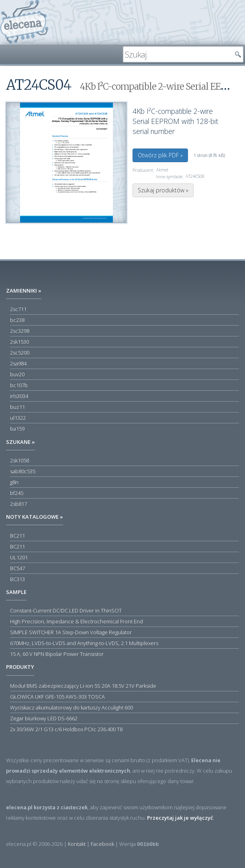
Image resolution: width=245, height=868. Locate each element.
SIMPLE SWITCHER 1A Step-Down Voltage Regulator (71, 632)
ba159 (17, 429)
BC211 (17, 536)
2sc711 (18, 309)
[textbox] (177, 54)
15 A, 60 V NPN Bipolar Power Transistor (57, 654)
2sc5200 (20, 353)
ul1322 (18, 418)
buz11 (17, 407)
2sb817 (18, 504)
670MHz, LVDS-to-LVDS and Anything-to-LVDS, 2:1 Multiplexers (84, 643)
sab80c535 (23, 471)
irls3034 (19, 396)
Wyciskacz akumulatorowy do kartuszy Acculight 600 (71, 707)
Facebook (102, 844)
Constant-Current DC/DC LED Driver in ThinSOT (66, 610)
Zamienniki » (24, 291)
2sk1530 (19, 342)
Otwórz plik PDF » (160, 155)
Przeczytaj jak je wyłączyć (180, 818)
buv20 (17, 374)
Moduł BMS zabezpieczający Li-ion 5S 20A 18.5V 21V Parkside (83, 686)
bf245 (17, 493)
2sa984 (18, 363)
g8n (14, 482)
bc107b (19, 385)
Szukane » (20, 442)
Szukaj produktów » (163, 190)
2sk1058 (19, 460)
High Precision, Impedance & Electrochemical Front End (77, 621)
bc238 (17, 320)
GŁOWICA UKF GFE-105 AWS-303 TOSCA (57, 697)
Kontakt (77, 844)
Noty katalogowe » (35, 517)
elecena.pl (24, 22)
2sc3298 (20, 331)
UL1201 (19, 557)
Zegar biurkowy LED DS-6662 (44, 718)
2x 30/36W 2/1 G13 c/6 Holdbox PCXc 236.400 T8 (66, 729)
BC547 (17, 568)
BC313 (17, 579)
